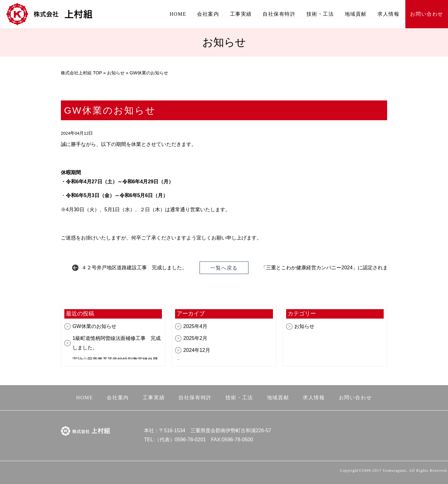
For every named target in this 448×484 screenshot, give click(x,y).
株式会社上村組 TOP (81, 73)
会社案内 (208, 14)
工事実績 (241, 14)
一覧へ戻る (224, 268)
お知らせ (116, 73)
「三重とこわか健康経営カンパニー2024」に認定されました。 (332, 268)
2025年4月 (195, 326)
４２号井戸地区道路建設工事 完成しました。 (134, 268)
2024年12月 (197, 350)
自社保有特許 (279, 14)
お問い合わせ (427, 14)
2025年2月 (195, 338)
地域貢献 (356, 14)
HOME (178, 14)
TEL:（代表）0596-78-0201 (175, 440)
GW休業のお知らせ (94, 326)
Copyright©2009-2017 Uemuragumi (373, 471)
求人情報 (388, 14)
